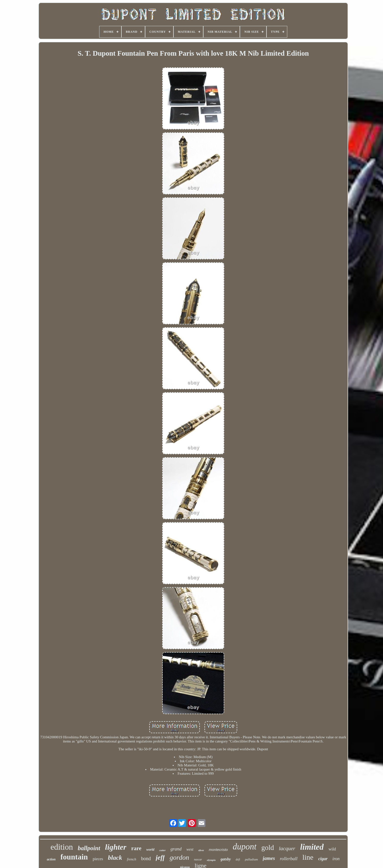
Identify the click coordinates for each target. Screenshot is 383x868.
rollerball (289, 859)
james (269, 858)
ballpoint (89, 848)
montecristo (218, 850)
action (51, 859)
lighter (116, 847)
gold (268, 847)
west (190, 849)
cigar (323, 859)
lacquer (287, 848)
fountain (74, 857)
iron (336, 859)
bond (146, 858)
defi (238, 859)
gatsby (226, 859)
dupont (245, 847)
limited (312, 847)
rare (136, 848)
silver (201, 850)
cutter (162, 850)
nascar (198, 859)
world (150, 850)
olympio (211, 860)
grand (176, 849)
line (308, 857)
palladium (251, 859)
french (132, 859)
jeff (160, 857)
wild (332, 849)
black (115, 858)
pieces (98, 859)
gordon (179, 857)
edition (62, 847)
